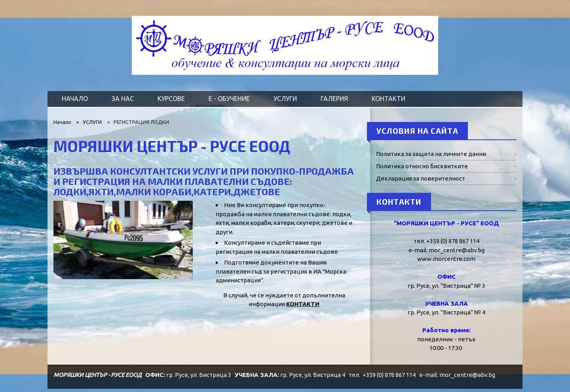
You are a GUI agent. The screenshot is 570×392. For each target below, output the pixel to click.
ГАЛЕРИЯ (334, 99)
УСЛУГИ (285, 99)
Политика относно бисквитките (422, 166)
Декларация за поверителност (421, 178)
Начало (62, 122)
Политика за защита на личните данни (431, 154)
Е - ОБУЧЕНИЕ (229, 99)
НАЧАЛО (75, 99)
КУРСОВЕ (171, 99)
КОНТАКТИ (389, 99)
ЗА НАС (123, 99)
